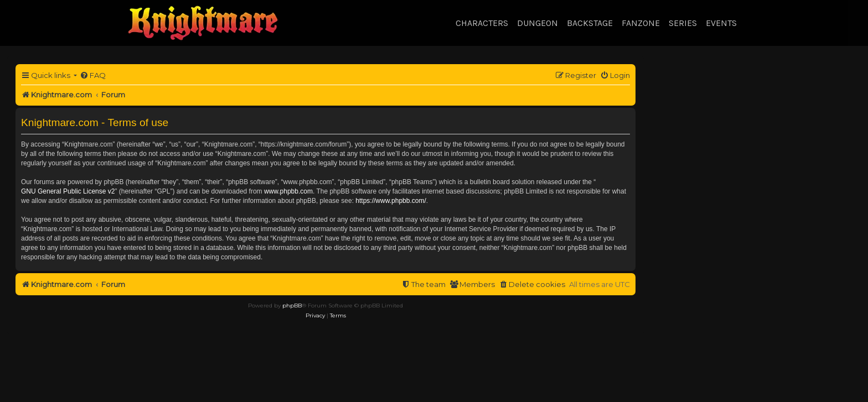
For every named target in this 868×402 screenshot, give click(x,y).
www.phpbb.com (288, 191)
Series (683, 23)
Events (721, 23)
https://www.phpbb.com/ (391, 201)
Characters (482, 23)
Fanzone (641, 23)
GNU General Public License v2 (68, 191)
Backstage (590, 23)
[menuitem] (93, 75)
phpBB (292, 306)
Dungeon (538, 23)
